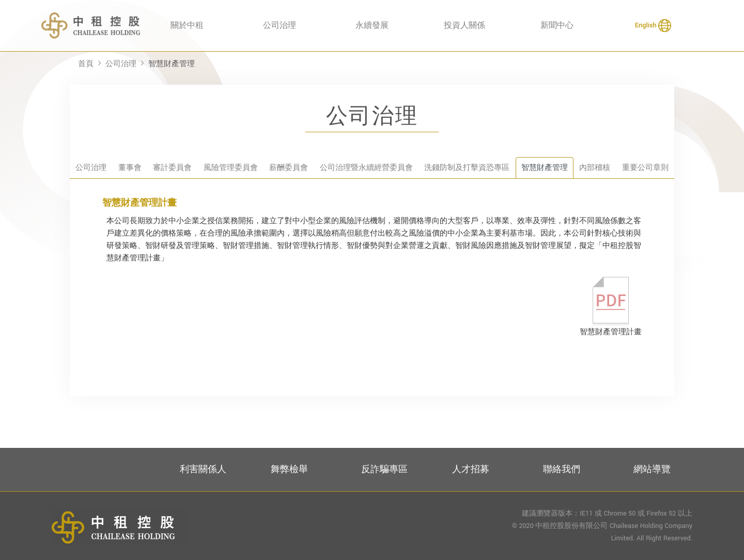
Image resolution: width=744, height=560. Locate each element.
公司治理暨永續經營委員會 (366, 168)
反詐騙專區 (384, 469)
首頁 (86, 64)
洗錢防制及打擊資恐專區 (467, 168)
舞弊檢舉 (289, 469)
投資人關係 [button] (464, 26)
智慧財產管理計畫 (611, 307)
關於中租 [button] (187, 26)
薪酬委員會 (289, 168)
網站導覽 (652, 469)
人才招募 (471, 469)
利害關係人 (203, 469)
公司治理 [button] (280, 26)
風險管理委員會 (231, 168)
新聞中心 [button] (557, 26)
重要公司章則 (645, 168)
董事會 (130, 168)
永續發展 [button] (372, 26)
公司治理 (121, 64)
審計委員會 (172, 168)
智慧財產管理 (172, 64)
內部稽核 (595, 168)
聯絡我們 (562, 469)
